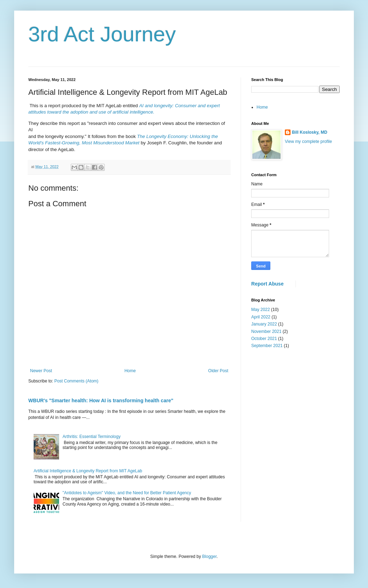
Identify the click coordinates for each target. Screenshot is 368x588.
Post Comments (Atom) (76, 381)
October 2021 (264, 339)
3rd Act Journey (102, 34)
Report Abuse (267, 284)
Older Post (218, 371)
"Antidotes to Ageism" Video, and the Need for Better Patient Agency (127, 493)
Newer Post (41, 371)
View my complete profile (308, 142)
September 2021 (267, 346)
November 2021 (266, 332)
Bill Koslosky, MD (310, 132)
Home (130, 371)
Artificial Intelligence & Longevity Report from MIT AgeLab (88, 471)
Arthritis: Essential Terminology (92, 437)
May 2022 (261, 310)
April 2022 (261, 317)
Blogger (209, 557)
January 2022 (264, 324)
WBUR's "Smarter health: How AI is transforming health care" (101, 400)
